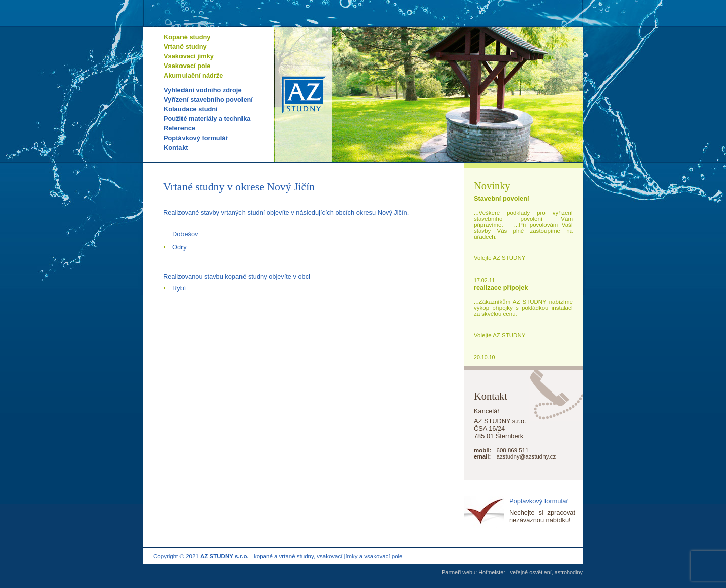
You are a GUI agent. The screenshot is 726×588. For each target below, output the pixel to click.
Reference (179, 128)
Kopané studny (187, 37)
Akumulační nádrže (193, 75)
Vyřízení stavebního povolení (208, 100)
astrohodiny (569, 572)
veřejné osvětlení (531, 572)
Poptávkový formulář (196, 138)
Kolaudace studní (191, 109)
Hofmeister (492, 572)
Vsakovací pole (187, 66)
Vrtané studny (185, 47)
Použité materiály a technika (207, 119)
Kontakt (176, 147)
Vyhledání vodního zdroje (203, 90)
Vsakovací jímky (189, 56)
